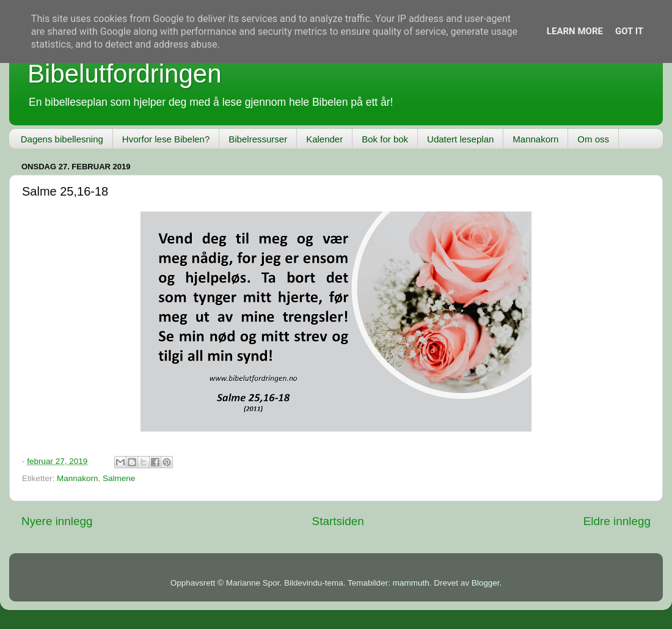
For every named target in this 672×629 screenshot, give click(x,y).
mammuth (411, 583)
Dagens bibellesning (62, 139)
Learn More (575, 31)
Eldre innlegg (617, 521)
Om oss (593, 139)
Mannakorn (535, 139)
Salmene (119, 478)
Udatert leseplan (460, 139)
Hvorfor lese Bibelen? (166, 139)
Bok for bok (385, 139)
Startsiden (338, 521)
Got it (629, 31)
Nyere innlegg (57, 521)
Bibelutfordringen (125, 74)
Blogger (486, 583)
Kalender (324, 139)
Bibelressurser (258, 139)
